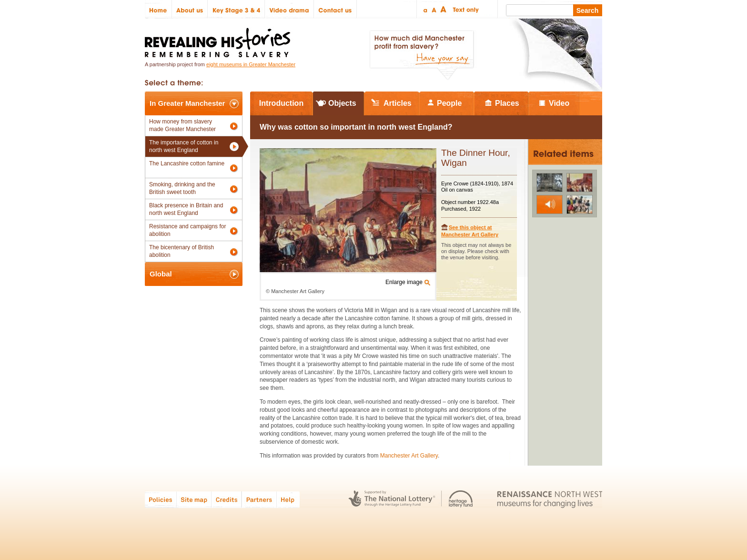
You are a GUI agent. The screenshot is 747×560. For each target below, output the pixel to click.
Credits (227, 499)
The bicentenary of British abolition (182, 251)
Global (161, 274)
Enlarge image (404, 282)
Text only (464, 9)
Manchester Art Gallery (409, 456)
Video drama (289, 9)
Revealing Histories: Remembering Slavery (219, 40)
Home (158, 9)
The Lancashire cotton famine (187, 163)
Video (559, 103)
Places (507, 103)
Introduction (281, 103)
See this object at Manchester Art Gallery (470, 231)
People (449, 103)
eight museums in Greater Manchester (251, 64)
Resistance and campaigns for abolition (187, 230)
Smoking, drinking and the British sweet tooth (182, 188)
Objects (342, 103)
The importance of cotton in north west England (184, 146)
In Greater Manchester (187, 103)
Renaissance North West (550, 499)
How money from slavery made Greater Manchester (182, 125)
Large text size (444, 9)
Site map (194, 499)
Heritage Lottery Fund (461, 499)
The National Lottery (392, 499)
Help (289, 499)
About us (190, 9)
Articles (398, 103)
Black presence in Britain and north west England (186, 209)
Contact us (335, 9)
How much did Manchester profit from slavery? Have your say (422, 55)
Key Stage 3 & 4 (236, 9)
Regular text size (434, 9)
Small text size (425, 9)
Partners (259, 499)
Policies (161, 499)
